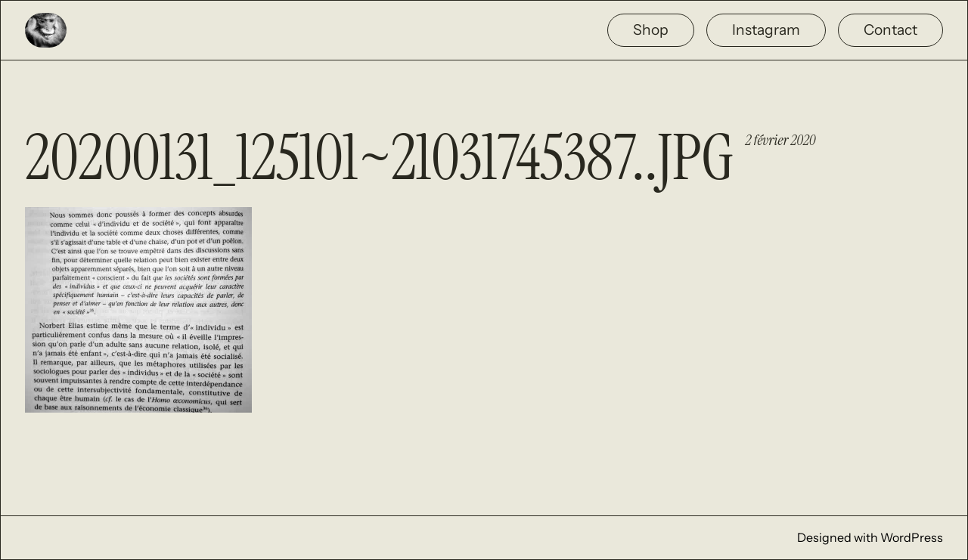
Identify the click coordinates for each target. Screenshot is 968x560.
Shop (651, 29)
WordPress (912, 537)
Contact (890, 29)
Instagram (766, 29)
